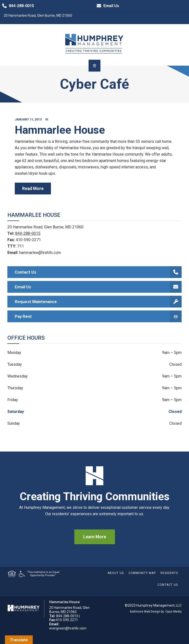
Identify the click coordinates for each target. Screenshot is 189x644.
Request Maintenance (98, 302)
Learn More (95, 537)
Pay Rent (98, 316)
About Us (116, 573)
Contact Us (98, 272)
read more (33, 189)
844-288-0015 (17, 6)
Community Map (142, 573)
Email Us (107, 6)
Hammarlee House (60, 130)
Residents (169, 573)
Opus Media (173, 612)
